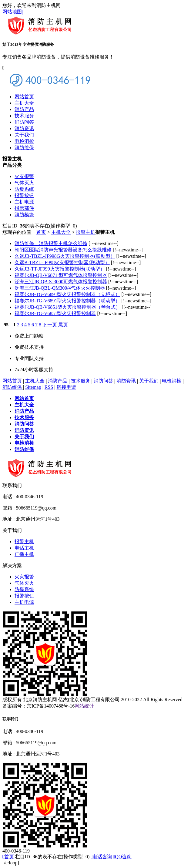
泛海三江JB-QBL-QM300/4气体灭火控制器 (60, 288)
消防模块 (24, 215)
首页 (41, 232)
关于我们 (24, 135)
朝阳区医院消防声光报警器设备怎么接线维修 (63, 250)
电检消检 (24, 141)
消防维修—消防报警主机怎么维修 (51, 243)
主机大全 (24, 103)
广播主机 (24, 554)
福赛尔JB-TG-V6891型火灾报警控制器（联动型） (67, 301)
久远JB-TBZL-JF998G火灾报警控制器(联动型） (65, 256)
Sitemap (33, 387)
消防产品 (24, 109)
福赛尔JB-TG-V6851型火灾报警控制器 (55, 313)
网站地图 (13, 12)
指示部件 (24, 208)
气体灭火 (24, 183)
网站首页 (24, 97)
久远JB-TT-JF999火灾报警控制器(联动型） (60, 269)
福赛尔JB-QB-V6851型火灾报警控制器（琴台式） (67, 307)
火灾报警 (24, 176)
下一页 (50, 325)
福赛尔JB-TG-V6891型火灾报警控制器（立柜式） (67, 294)
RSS (49, 387)
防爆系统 (24, 189)
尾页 (63, 325)
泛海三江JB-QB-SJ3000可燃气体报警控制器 (61, 282)
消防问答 (24, 122)
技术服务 (24, 116)
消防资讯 (24, 128)
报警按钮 (24, 195)
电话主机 (24, 548)
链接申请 (66, 387)
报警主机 (85, 232)
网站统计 (84, 706)
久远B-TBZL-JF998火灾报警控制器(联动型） (62, 262)
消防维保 (24, 148)
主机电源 (24, 202)
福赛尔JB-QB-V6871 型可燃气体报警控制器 (61, 275)
